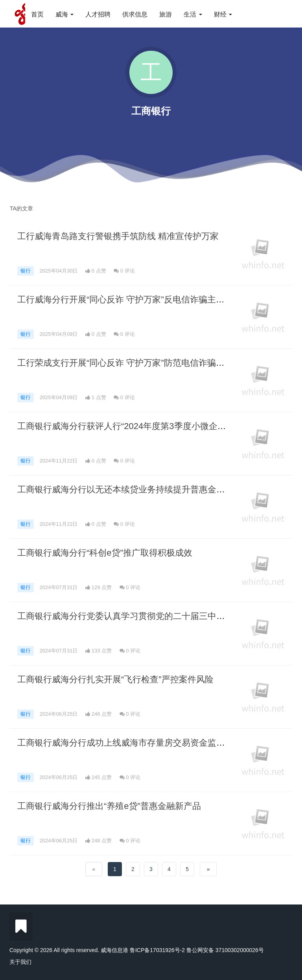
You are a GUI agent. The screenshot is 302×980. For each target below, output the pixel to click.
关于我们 (20, 962)
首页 (37, 14)
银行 (26, 271)
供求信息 (135, 14)
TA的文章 (21, 208)
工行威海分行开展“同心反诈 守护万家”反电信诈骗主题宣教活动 (138, 299)
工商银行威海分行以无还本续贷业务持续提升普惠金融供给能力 (138, 489)
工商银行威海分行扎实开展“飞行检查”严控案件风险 (115, 679)
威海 (64, 14)
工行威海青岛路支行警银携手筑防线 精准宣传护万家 (118, 236)
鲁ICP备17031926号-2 (157, 950)
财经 (223, 14)
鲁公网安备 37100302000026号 (225, 950)
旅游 (166, 14)
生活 (193, 14)
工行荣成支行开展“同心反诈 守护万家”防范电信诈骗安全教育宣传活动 (151, 363)
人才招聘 (98, 14)
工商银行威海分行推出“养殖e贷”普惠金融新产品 (109, 806)
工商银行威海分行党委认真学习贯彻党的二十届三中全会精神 (134, 616)
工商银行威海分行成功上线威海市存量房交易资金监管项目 (130, 743)
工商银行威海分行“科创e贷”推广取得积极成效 (105, 553)
